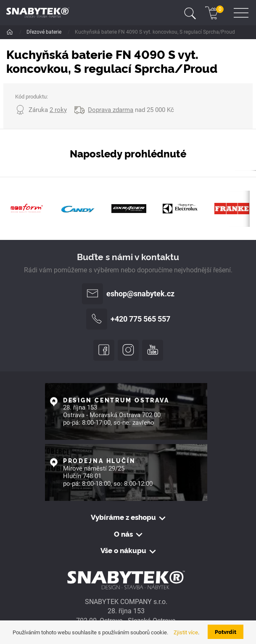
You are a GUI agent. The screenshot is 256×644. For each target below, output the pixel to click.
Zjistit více (186, 632)
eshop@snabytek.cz (128, 294)
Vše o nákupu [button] (123, 550)
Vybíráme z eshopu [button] (123, 517)
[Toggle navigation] (190, 13)
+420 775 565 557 (128, 319)
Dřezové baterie (45, 32)
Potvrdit (226, 632)
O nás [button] (123, 534)
